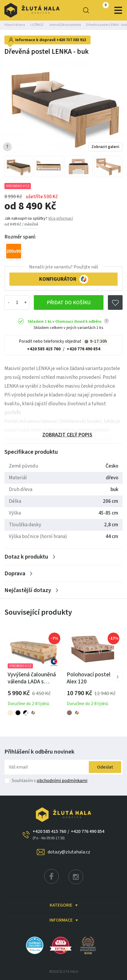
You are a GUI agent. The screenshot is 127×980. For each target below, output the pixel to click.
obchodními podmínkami (62, 781)
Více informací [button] (61, 218)
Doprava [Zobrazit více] (15, 574)
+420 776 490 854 (83, 349)
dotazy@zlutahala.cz (69, 852)
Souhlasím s (50, 781)
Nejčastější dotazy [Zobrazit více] (28, 590)
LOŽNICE (37, 25)
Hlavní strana (15, 25)
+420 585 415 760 (44, 349)
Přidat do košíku (69, 303)
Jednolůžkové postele (65, 25)
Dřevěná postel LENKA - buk (107, 25)
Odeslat (105, 767)
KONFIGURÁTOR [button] (64, 279)
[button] (118, 677)
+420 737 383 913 (71, 40)
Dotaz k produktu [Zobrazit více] (26, 557)
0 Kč (101, 10)
